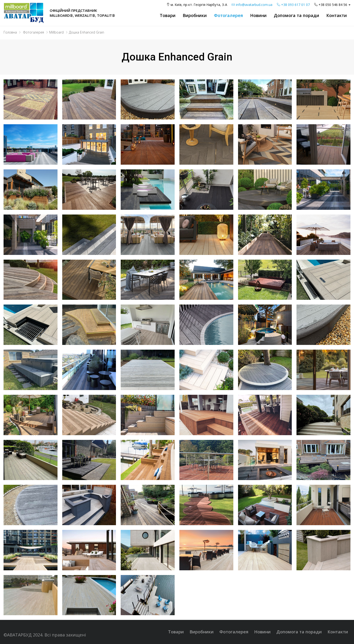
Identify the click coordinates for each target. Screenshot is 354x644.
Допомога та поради (299, 632)
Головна (10, 32)
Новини (258, 15)
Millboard (56, 32)
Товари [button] (168, 15)
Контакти (337, 15)
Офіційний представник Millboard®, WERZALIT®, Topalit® (82, 13)
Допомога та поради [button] (296, 15)
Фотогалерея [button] (228, 15)
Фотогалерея (33, 32)
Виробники (202, 632)
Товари (176, 632)
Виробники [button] (195, 15)
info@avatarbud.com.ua (252, 5)
